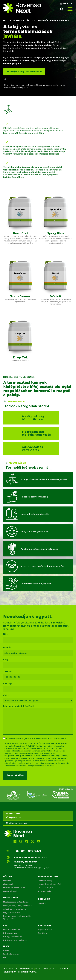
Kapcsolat (45, 925)
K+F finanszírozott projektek (15, 940)
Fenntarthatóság (49, 876)
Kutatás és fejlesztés (12, 930)
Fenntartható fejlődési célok (50, 884)
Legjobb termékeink (12, 913)
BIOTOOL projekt (45, 888)
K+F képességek (10, 933)
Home (7, 85)
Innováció (44, 899)
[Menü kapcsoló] (70, 9)
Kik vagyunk (8, 884)
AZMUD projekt (45, 891)
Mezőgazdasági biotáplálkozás (16, 902)
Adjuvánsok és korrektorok (14, 909)
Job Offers (42, 933)
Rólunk (8, 876)
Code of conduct (59, 969)
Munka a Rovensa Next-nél (14, 888)
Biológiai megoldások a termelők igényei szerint (36, 21)
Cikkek (6, 950)
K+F (5, 925)
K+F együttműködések (13, 937)
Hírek (6, 946)
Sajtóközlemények (11, 954)
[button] (62, 9)
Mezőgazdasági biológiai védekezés (18, 905)
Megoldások (11, 898)
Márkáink (7, 881)
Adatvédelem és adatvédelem (19, 969)
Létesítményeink (10, 891)
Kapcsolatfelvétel (45, 930)
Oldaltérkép (42, 969)
